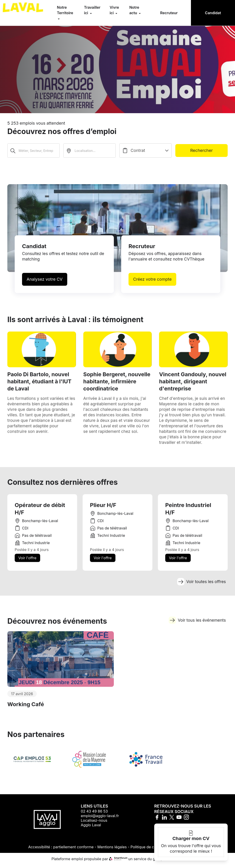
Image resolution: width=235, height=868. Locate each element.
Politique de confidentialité (154, 850)
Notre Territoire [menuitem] (65, 10)
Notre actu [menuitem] (134, 10)
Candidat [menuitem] (213, 13)
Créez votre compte (152, 283)
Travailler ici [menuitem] (92, 10)
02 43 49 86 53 (94, 814)
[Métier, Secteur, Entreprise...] (34, 151)
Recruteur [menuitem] (169, 13)
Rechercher (201, 150)
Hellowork (175, 862)
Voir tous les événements (197, 628)
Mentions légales (112, 850)
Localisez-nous (94, 824)
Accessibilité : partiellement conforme (61, 850)
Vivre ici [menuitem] (114, 10)
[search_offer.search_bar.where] (90, 151)
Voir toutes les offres (201, 588)
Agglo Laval (91, 828)
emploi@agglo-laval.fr (100, 819)
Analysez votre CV (45, 283)
